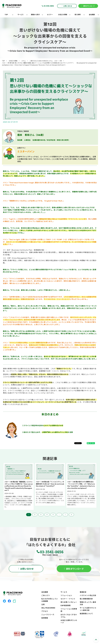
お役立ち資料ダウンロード (69, 622)
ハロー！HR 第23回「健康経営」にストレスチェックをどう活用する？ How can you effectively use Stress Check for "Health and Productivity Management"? (19, 486)
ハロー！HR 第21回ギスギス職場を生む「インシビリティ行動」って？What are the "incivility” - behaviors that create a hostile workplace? (81, 485)
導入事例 (78, 15)
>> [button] (71, 515)
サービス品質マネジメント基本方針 (88, 609)
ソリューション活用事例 (69, 610)
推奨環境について (86, 614)
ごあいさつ (45, 595)
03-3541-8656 (49, 6)
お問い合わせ (68, 6)
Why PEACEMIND (48, 608)
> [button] (65, 515)
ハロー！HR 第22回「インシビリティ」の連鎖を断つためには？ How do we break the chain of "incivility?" (50, 484)
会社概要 (92, 15)
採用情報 (45, 618)
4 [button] (47, 515)
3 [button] (41, 515)
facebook (9, 601)
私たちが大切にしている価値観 (50, 600)
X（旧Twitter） (4, 601)
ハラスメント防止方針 (88, 595)
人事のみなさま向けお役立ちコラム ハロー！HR (46, 61)
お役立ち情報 (63, 15)
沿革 (43, 605)
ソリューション (66, 595)
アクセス (45, 611)
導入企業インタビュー (69, 602)
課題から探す (35, 15)
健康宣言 (83, 592)
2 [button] (35, 515)
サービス (20, 15)
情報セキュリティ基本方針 (88, 603)
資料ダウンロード (89, 6)
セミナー (50, 15)
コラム (24, 61)
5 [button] (53, 515)
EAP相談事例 (66, 606)
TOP (6, 15)
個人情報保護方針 (86, 599)
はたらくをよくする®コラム (69, 616)
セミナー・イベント (68, 599)
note (14, 601)
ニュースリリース (48, 615)
